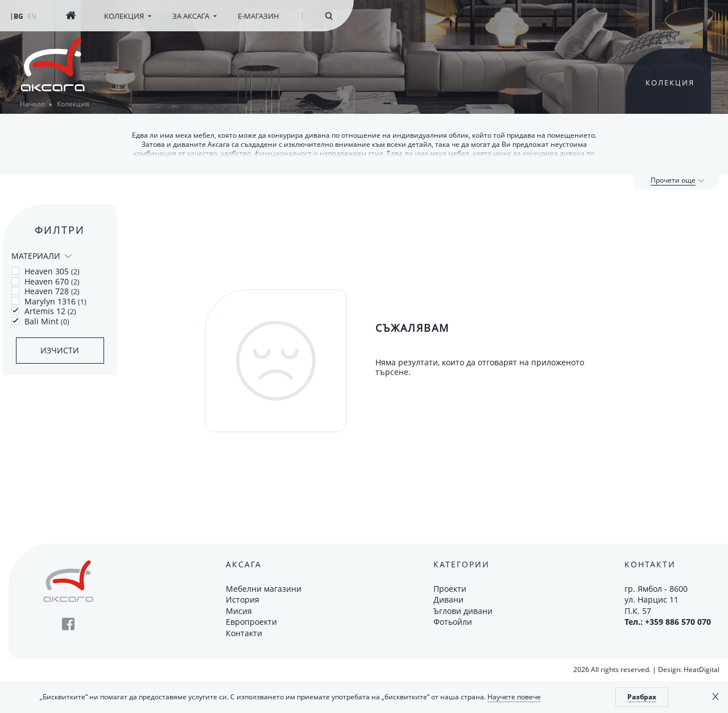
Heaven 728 (45, 291)
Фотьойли (453, 622)
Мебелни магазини (264, 589)
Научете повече (514, 697)
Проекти (450, 589)
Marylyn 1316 (49, 302)
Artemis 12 (44, 311)
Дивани (448, 599)
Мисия (239, 611)
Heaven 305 (45, 271)
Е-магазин (258, 16)
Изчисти (60, 350)
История (243, 599)
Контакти (244, 633)
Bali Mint (40, 322)
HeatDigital (702, 669)
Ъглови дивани (463, 611)
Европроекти (251, 622)
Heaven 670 (45, 282)
